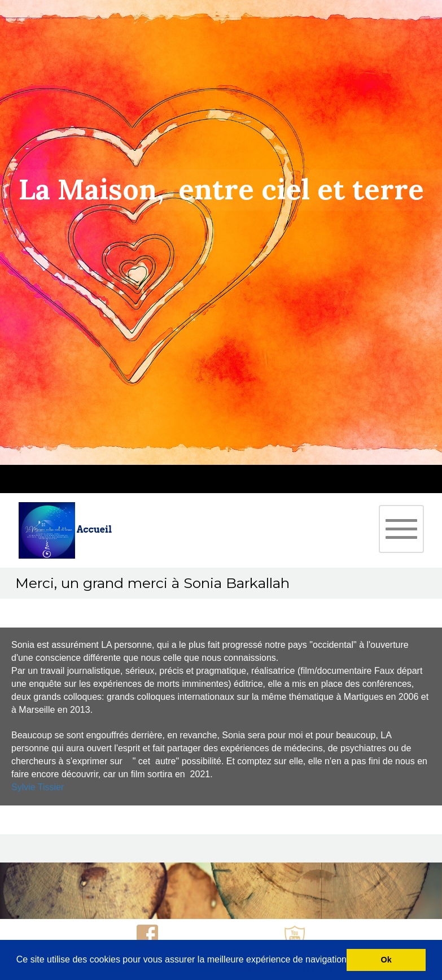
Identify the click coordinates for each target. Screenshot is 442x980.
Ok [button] (386, 960)
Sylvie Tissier (38, 787)
